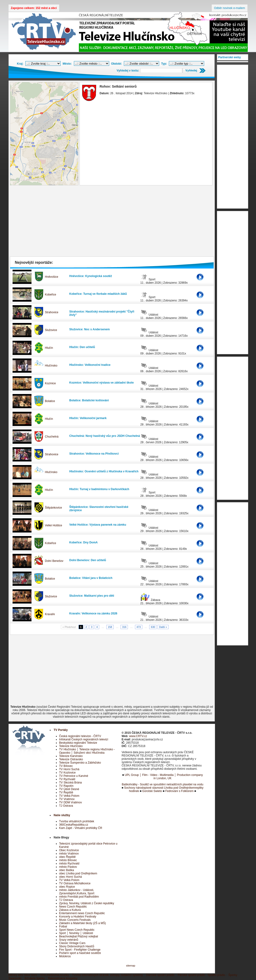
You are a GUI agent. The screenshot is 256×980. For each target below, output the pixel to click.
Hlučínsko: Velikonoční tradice (90, 365)
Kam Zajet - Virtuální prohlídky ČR (81, 828)
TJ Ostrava (66, 806)
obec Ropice (67, 887)
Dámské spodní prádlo (160, 975)
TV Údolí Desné (69, 789)
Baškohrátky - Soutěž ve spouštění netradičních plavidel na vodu (162, 784)
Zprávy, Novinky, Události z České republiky (87, 903)
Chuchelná (52, 437)
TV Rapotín (66, 786)
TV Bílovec (66, 766)
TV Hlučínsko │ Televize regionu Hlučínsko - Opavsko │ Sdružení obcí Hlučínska (87, 751)
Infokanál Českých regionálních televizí (84, 739)
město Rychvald (69, 864)
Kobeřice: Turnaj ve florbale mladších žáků (98, 294)
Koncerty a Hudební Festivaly (78, 917)
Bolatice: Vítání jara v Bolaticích (91, 578)
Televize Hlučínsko (71, 746)
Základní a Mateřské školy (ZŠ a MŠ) (83, 923)
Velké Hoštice (54, 525)
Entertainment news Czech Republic (82, 913)
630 (153, 627)
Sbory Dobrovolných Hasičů (77, 946)
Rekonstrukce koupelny (63, 978)
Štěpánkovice (54, 508)
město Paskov (68, 867)
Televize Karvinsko (71, 756)
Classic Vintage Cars (72, 943)
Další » (163, 627)
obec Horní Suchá (71, 877)
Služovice (51, 330)
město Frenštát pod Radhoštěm (79, 897)
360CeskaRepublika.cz (74, 825)
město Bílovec (68, 860)
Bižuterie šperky (35, 978)
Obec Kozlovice (69, 850)
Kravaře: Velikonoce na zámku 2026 (93, 613)
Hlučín (49, 348)
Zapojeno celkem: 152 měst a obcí (34, 8)
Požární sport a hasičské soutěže (80, 953)
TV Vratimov (67, 799)
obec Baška (67, 870)
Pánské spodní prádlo (191, 975)
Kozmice (50, 383)
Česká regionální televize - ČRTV (80, 736)
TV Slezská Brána (71, 783)
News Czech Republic (73, 907)
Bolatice (50, 401)
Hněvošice (52, 277)
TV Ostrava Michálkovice (75, 883)
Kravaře (50, 614)
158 (110, 627)
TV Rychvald (67, 779)
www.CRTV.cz (138, 736)
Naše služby (62, 815)
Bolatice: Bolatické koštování (89, 400)
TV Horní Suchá (69, 769)
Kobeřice (51, 295)
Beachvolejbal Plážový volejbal (79, 936)
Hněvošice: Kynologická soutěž (91, 276)
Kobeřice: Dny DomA (84, 542)
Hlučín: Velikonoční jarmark (88, 418)
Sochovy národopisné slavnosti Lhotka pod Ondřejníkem (160, 788)
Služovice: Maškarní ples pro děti (92, 596)
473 (139, 627)
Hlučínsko (51, 366)
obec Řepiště (67, 857)
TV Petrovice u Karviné (74, 776)
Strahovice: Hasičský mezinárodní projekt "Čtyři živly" (102, 313)
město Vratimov (69, 854)
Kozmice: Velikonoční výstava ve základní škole (102, 383)
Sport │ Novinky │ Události (76, 933)
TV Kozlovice (67, 773)
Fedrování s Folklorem (179, 791)
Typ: (164, 64)
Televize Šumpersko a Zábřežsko (80, 763)
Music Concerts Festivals (75, 920)
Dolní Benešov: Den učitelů (88, 560)
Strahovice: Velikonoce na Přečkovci (94, 454)
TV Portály (61, 730)
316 (124, 627)
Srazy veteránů (69, 940)
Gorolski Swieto (152, 791)
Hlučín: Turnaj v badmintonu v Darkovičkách (99, 489)
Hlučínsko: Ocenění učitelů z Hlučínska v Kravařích (104, 471)
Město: (67, 64)
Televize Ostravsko (71, 759)
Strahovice (52, 312)
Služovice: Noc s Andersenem (90, 329)
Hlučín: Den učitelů (82, 347)
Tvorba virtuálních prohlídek (77, 821)
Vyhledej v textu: (128, 71)
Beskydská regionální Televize (78, 743)
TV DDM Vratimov (71, 802)
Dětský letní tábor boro (23, 975)
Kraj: (20, 64)
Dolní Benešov (54, 561)
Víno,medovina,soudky (55, 975)
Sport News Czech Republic (77, 930)
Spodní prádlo (216, 975)
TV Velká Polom (69, 796)
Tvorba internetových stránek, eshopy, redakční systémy (107, 975)
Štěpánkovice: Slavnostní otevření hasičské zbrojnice (99, 509)
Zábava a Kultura (70, 910)
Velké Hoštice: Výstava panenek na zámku (98, 525)
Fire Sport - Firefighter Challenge (80, 950)
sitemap (131, 966)
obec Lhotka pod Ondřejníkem (78, 873)
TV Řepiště (66, 792)
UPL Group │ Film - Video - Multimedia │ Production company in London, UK (164, 777)
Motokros (65, 956)
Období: (117, 64)
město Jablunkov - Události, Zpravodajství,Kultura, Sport (77, 892)
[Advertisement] (112, 222)
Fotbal (63, 926)
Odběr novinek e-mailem (230, 8)
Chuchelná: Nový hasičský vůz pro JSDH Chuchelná (105, 436)
